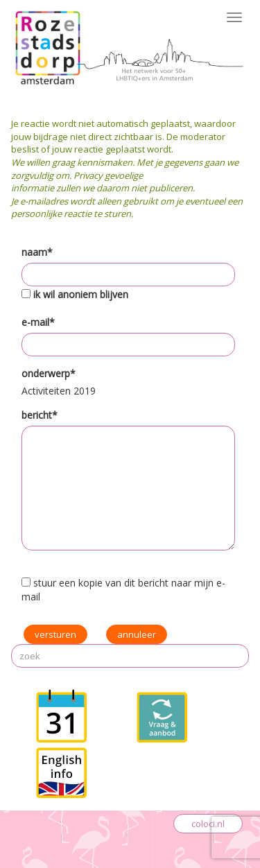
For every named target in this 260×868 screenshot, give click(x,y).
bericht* (40, 415)
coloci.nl (208, 824)
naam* (37, 252)
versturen (55, 634)
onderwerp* (49, 373)
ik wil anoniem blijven (81, 294)
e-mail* (38, 322)
